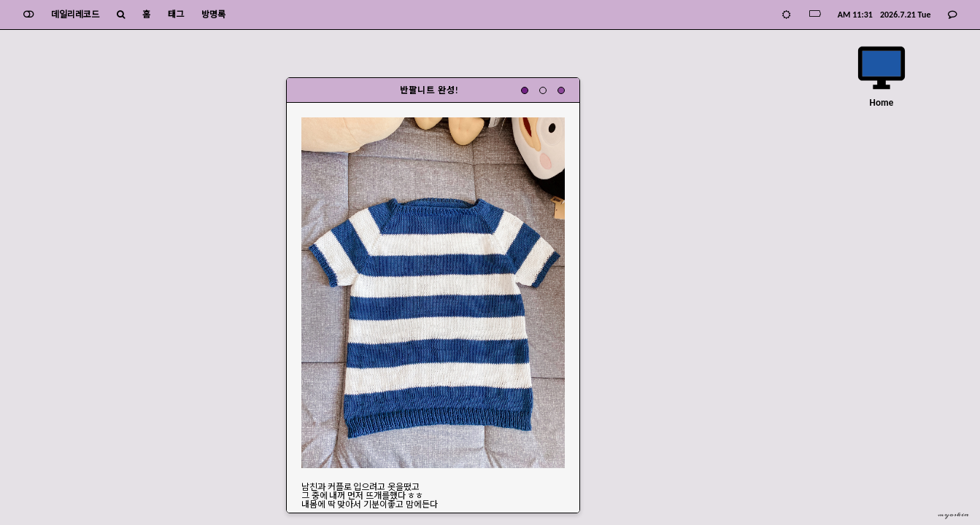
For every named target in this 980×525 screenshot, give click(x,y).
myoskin (953, 515)
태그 (176, 15)
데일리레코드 (75, 15)
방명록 (213, 15)
